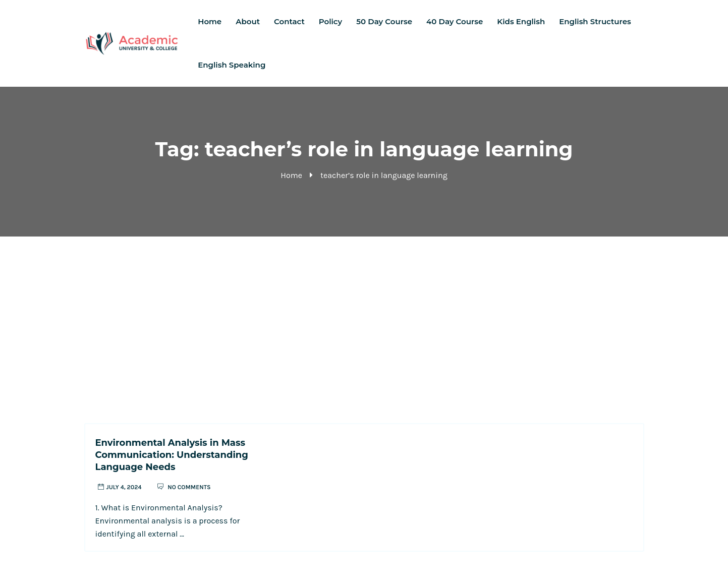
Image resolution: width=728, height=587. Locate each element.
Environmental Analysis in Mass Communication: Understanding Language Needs (172, 455)
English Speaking (232, 65)
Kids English (521, 21)
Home (210, 21)
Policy (330, 21)
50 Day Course (384, 21)
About (248, 21)
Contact (289, 21)
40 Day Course (455, 21)
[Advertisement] (364, 312)
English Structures (595, 21)
